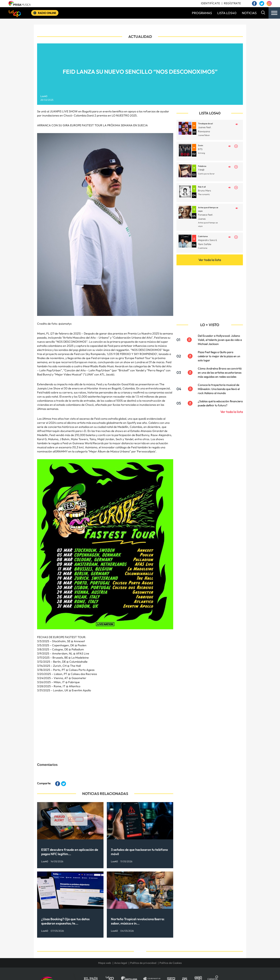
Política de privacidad (143, 963)
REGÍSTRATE (232, 3)
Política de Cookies (171, 963)
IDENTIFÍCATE (210, 3)
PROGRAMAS (202, 13)
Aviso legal (121, 963)
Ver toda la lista (210, 260)
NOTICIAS (249, 13)
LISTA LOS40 (227, 13)
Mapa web (105, 963)
